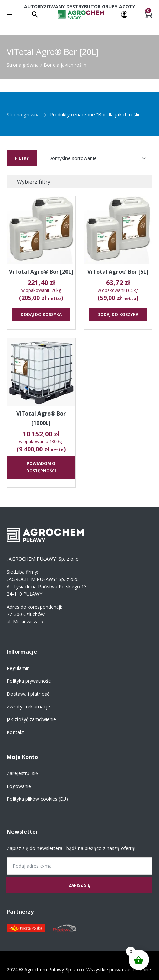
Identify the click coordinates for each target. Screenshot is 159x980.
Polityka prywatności (29, 681)
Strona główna (23, 65)
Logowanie (19, 786)
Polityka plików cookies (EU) (37, 799)
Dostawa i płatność (28, 694)
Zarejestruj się (22, 773)
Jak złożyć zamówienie (31, 719)
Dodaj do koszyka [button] (41, 315)
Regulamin (18, 668)
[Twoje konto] (124, 14)
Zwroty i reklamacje (28, 707)
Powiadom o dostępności (41, 467)
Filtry (22, 158)
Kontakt (15, 732)
